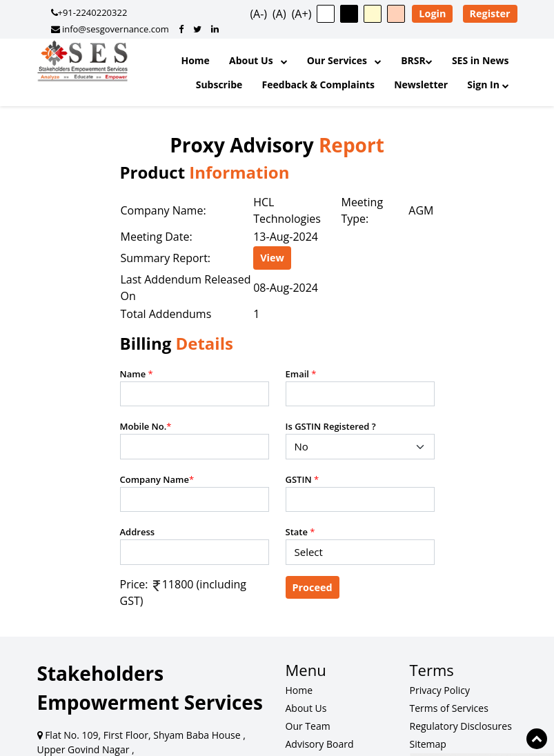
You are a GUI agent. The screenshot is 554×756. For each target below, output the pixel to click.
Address (138, 532)
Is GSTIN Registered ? (331, 426)
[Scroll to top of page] (537, 739)
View (272, 258)
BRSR (417, 60)
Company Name (157, 479)
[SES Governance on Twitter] (197, 29)
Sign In (488, 84)
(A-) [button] (258, 14)
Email (301, 374)
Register (490, 13)
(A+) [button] (302, 14)
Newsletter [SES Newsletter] (421, 84)
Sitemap (428, 744)
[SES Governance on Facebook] (181, 29)
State (300, 532)
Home (195, 60)
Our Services (344, 60)
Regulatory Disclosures (461, 726)
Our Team (308, 726)
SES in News (481, 60)
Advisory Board (320, 744)
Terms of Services (449, 708)
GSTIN (303, 479)
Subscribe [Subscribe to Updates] (219, 84)
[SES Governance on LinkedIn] (215, 29)
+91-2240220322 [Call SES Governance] (89, 12)
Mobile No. (146, 426)
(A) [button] (279, 14)
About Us (258, 60)
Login (432, 13)
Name (137, 374)
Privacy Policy (440, 690)
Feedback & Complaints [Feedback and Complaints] (319, 84)
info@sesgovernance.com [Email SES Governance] (110, 29)
